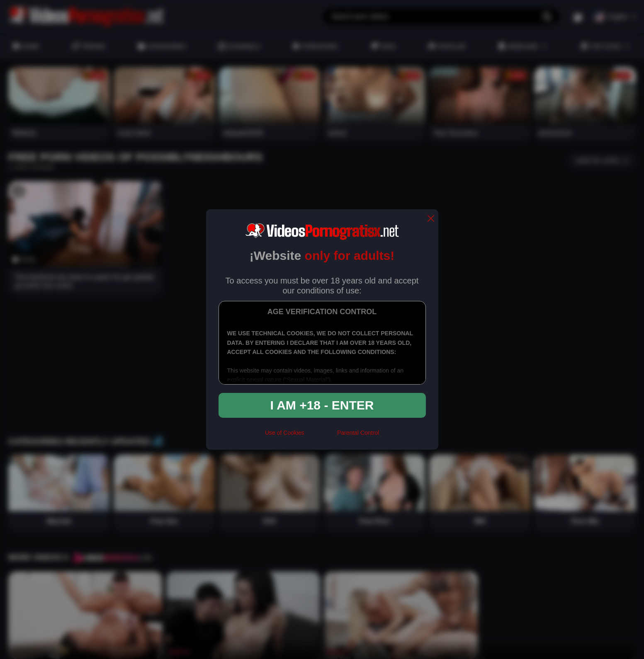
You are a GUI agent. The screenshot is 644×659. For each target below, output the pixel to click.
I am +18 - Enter (322, 405)
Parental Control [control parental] (358, 433)
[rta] (321, 436)
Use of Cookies (285, 433)
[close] (431, 219)
